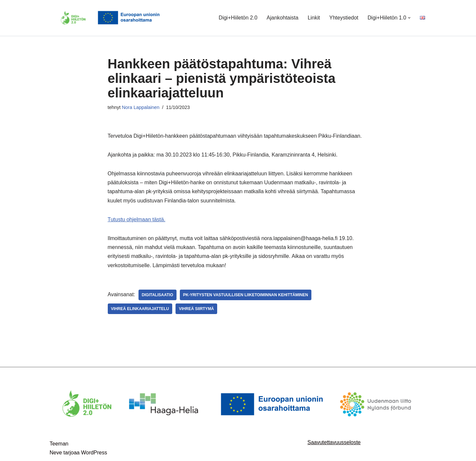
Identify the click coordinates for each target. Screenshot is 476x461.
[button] (409, 18)
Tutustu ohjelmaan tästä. (137, 219)
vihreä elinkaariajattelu (140, 309)
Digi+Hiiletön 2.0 (238, 18)
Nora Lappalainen (141, 107)
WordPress (94, 453)
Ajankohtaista (283, 18)
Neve (56, 453)
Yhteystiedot (344, 18)
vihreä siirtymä (196, 309)
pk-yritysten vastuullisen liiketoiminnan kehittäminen (246, 295)
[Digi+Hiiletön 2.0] (111, 18)
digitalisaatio (158, 295)
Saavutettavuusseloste (334, 442)
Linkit (314, 18)
